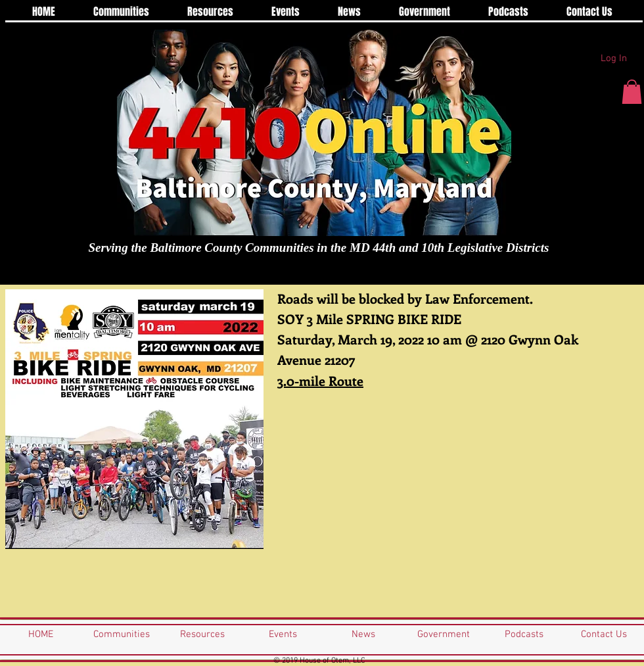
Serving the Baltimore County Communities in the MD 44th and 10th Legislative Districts (319, 248)
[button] (632, 92)
